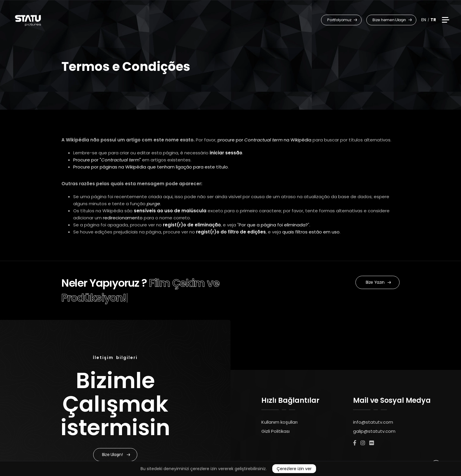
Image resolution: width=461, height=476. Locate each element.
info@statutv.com (373, 422)
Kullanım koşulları (279, 422)
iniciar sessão (226, 153)
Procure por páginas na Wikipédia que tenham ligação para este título (151, 167)
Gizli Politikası (275, 431)
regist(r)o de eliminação (192, 225)
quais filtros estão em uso (311, 232)
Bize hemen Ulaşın (392, 20)
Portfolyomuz (342, 20)
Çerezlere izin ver (294, 469)
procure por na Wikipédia (264, 140)
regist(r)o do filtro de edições (231, 232)
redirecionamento (123, 218)
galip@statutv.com (374, 431)
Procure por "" (107, 160)
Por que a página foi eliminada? (273, 225)
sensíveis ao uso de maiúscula (170, 211)
